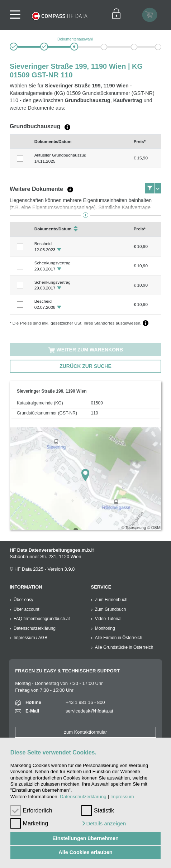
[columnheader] (20, 141)
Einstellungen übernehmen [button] (85, 838)
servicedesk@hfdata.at (89, 711)
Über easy (23, 600)
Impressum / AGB (30, 638)
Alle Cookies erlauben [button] (85, 852)
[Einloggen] (116, 15)
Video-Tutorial (108, 619)
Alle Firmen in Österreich (119, 638)
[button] (104, 824)
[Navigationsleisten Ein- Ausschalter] (17, 15)
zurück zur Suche (85, 366)
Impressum (122, 797)
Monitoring (105, 628)
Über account (26, 609)
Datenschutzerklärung (83, 797)
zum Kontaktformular (86, 732)
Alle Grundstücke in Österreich (124, 647)
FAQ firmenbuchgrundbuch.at (42, 619)
